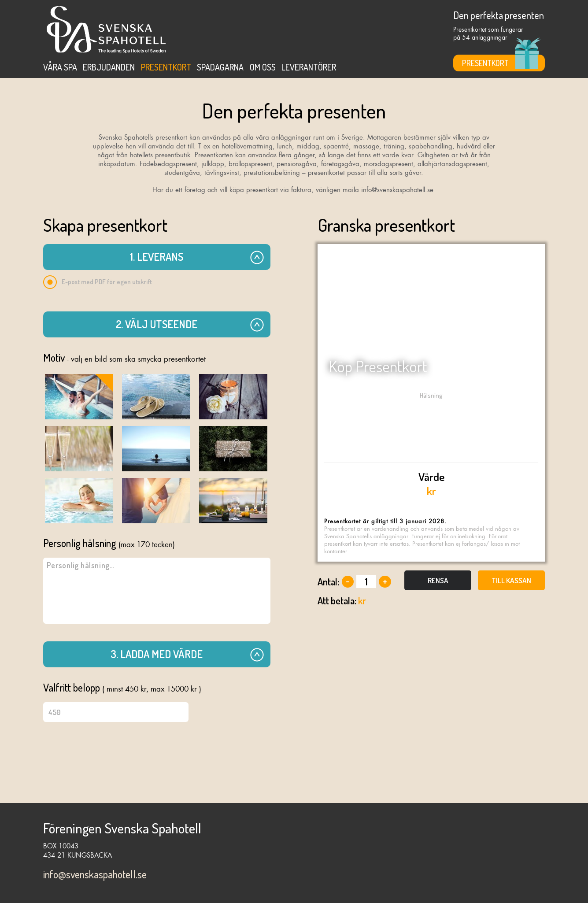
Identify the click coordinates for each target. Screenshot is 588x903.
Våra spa (60, 67)
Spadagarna (220, 67)
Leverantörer (309, 67)
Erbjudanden (109, 67)
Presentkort (166, 67)
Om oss (263, 67)
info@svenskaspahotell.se (95, 874)
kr (431, 484)
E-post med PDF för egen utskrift (98, 282)
